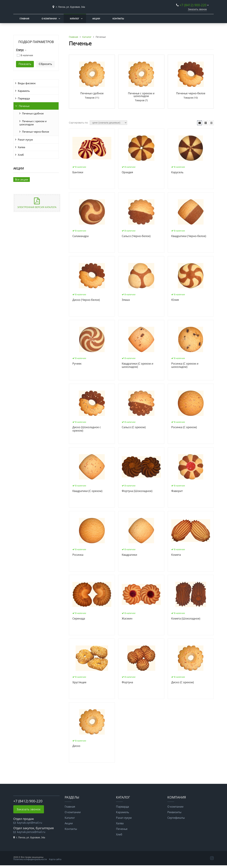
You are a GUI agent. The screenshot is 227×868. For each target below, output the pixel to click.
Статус (20, 50)
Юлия (175, 300)
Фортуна (127, 682)
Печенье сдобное (33, 113)
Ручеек (77, 364)
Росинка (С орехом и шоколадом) (185, 365)
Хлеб (21, 155)
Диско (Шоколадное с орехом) (87, 429)
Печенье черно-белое (36, 132)
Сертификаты (176, 818)
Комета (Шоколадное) (186, 619)
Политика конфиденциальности (30, 859)
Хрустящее (79, 682)
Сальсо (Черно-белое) (136, 236)
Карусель (177, 172)
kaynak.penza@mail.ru (31, 832)
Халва (21, 147)
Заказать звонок (197, 9)
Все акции (22, 180)
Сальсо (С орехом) (134, 427)
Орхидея (127, 172)
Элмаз (126, 300)
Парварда (24, 98)
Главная (24, 19)
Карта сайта (55, 859)
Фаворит (177, 491)
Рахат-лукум (25, 140)
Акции (96, 19)
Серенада (79, 619)
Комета (176, 555)
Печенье (24, 106)
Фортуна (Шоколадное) (137, 491)
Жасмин (127, 619)
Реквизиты (174, 812)
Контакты (118, 19)
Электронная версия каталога (37, 207)
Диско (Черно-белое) (86, 300)
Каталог (75, 19)
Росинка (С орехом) (184, 427)
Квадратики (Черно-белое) (189, 236)
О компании (49, 19)
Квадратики (129, 555)
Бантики (78, 172)
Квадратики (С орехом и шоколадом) (137, 365)
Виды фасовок (27, 83)
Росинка (78, 555)
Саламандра (80, 236)
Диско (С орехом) (183, 682)
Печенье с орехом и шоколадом (33, 123)
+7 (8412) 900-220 (193, 5)
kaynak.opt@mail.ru (30, 823)
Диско (76, 746)
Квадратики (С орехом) (87, 491)
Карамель (24, 91)
